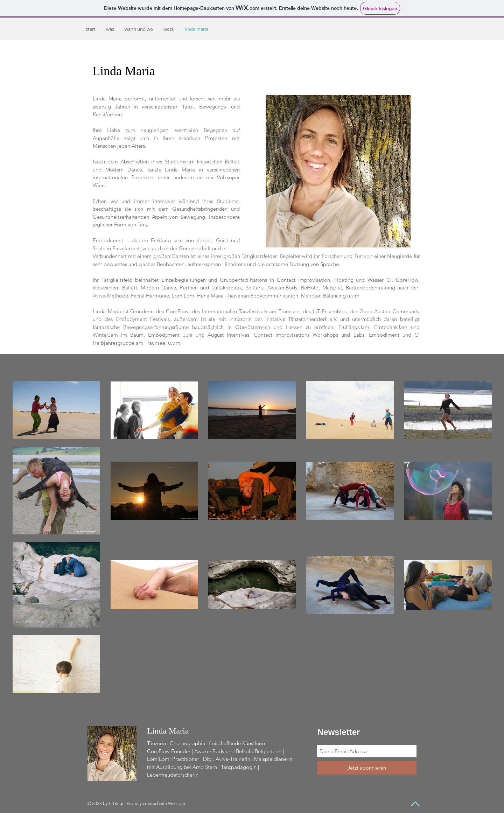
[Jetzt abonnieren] (367, 768)
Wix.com (177, 803)
